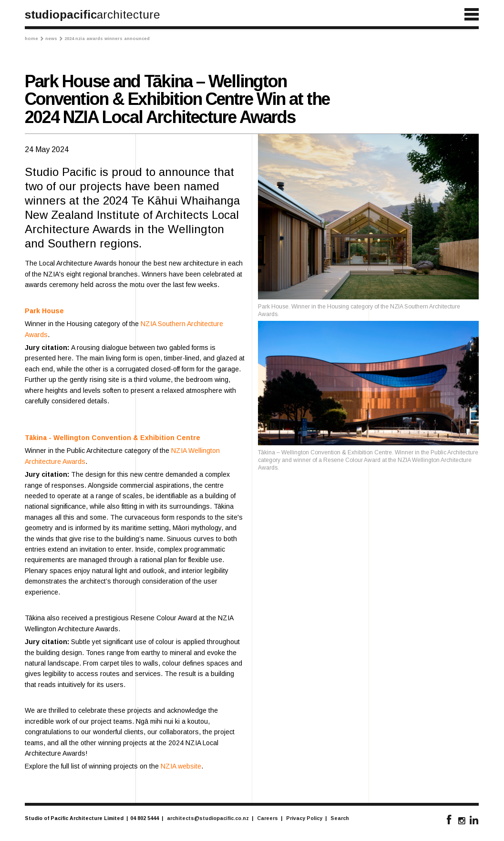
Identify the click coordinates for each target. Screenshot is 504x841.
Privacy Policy (304, 818)
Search (340, 818)
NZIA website (181, 766)
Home (34, 39)
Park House (44, 311)
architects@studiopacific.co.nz (208, 818)
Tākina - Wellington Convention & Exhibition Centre (113, 438)
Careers (267, 818)
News (54, 39)
